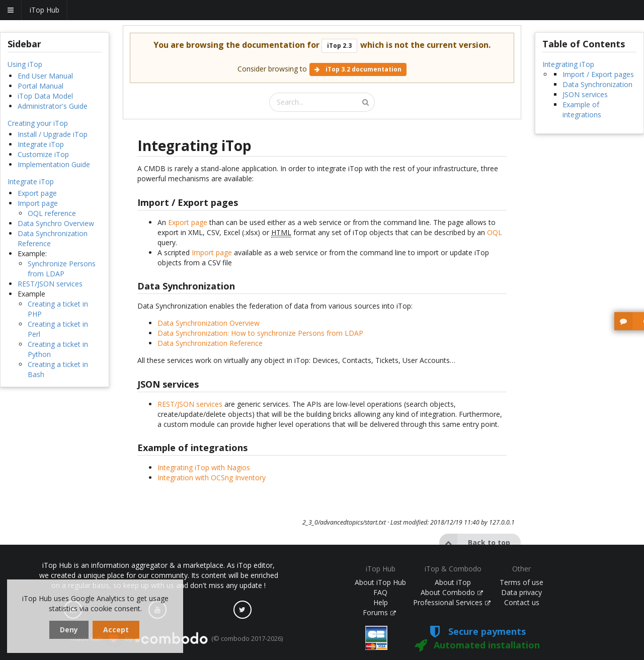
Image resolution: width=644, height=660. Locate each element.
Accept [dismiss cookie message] (116, 630)
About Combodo (452, 592)
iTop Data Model (45, 96)
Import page (38, 203)
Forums (379, 612)
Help (381, 602)
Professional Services (452, 602)
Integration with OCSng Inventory (212, 478)
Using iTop (25, 64)
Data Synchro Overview (56, 223)
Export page (37, 193)
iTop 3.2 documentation (358, 69)
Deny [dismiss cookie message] (69, 630)
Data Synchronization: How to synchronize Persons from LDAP (260, 333)
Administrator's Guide (53, 106)
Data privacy (521, 592)
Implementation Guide (54, 164)
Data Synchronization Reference (210, 343)
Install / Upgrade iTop (53, 134)
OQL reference (52, 213)
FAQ (380, 592)
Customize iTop (43, 154)
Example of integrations (582, 109)
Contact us (522, 602)
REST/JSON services (50, 284)
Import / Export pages (598, 74)
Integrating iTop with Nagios (204, 467)
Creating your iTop (38, 123)
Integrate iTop (41, 144)
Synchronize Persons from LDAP (62, 269)
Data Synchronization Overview (209, 323)
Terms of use (521, 582)
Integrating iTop (568, 64)
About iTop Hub (380, 582)
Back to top (475, 543)
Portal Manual (41, 86)
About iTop (453, 582)
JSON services (585, 94)
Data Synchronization (597, 84)
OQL (495, 232)
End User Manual (45, 76)
